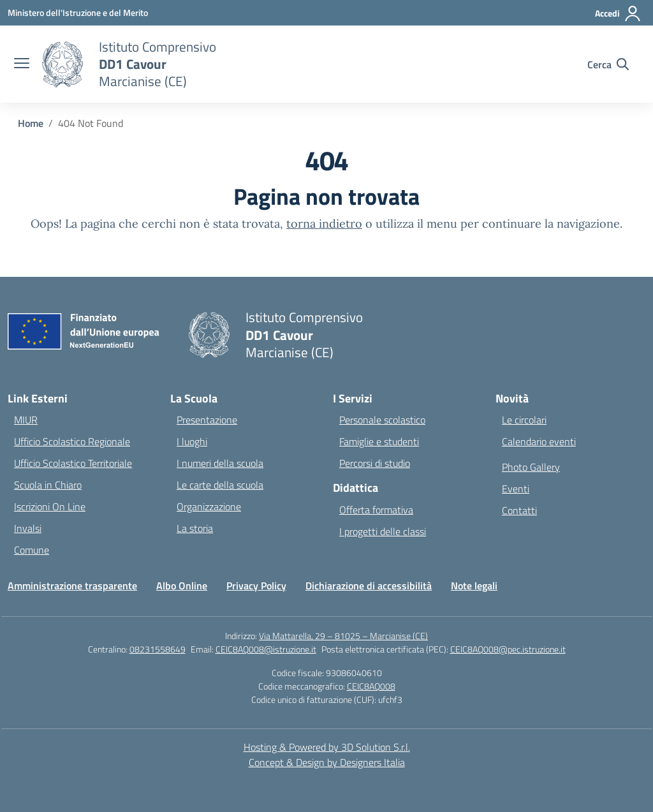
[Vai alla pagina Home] (31, 123)
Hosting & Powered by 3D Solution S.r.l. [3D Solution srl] (327, 747)
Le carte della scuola (220, 485)
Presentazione (207, 420)
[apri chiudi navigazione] (22, 64)
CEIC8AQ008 (371, 686)
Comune (32, 550)
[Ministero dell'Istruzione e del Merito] (78, 12)
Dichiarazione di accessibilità (369, 586)
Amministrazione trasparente (72, 586)
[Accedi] (618, 13)
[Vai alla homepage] (158, 64)
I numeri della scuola (220, 463)
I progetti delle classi (383, 531)
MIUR (26, 420)
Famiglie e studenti (379, 441)
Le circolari (524, 420)
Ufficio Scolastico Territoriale (73, 463)
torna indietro (324, 224)
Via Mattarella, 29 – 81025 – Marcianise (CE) (343, 636)
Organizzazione (209, 506)
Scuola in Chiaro (48, 485)
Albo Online (182, 586)
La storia (195, 528)
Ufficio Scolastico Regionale (72, 441)
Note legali (474, 586)
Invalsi (28, 528)
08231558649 (158, 649)
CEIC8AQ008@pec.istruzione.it (508, 649)
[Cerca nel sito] (608, 64)
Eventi (516, 489)
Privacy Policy (256, 586)
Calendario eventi (539, 441)
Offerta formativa (376, 510)
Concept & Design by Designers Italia (327, 762)
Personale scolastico (382, 420)
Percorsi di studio (375, 463)
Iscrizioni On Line (50, 506)
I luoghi (192, 441)
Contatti (519, 510)
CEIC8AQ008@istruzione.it (266, 649)
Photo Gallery (531, 467)
